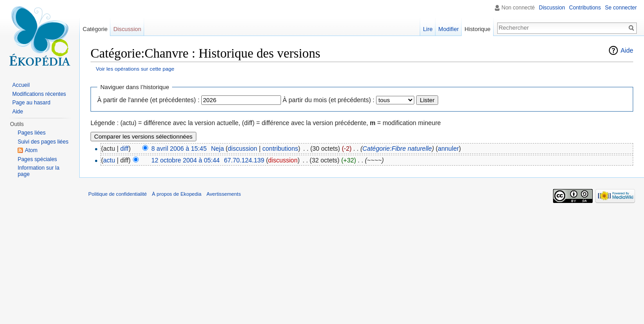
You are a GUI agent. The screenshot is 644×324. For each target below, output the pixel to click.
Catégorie (95, 29)
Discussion (552, 8)
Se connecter (621, 8)
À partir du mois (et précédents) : (329, 100)
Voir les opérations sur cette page (135, 69)
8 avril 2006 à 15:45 (179, 148)
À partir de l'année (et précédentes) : (148, 100)
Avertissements (223, 194)
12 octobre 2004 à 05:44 (186, 160)
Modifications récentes (39, 94)
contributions (280, 148)
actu (109, 160)
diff (124, 148)
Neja (217, 148)
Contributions (585, 8)
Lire (428, 29)
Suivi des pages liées (43, 142)
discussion (243, 148)
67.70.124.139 (244, 160)
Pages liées (32, 133)
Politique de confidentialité (118, 194)
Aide (627, 50)
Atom (31, 150)
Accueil (21, 85)
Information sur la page (39, 171)
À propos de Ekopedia (177, 194)
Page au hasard (31, 103)
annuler (448, 148)
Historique (478, 29)
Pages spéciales (37, 159)
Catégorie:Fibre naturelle (397, 148)
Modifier (449, 29)
